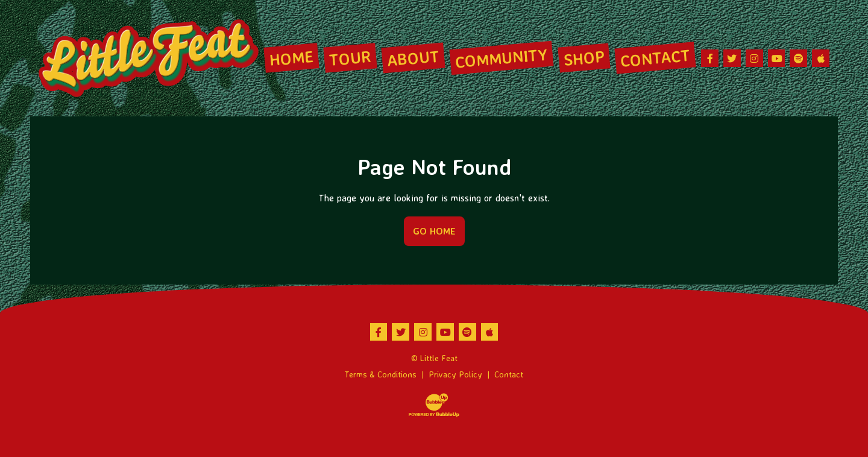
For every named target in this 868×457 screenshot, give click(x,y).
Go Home (434, 231)
